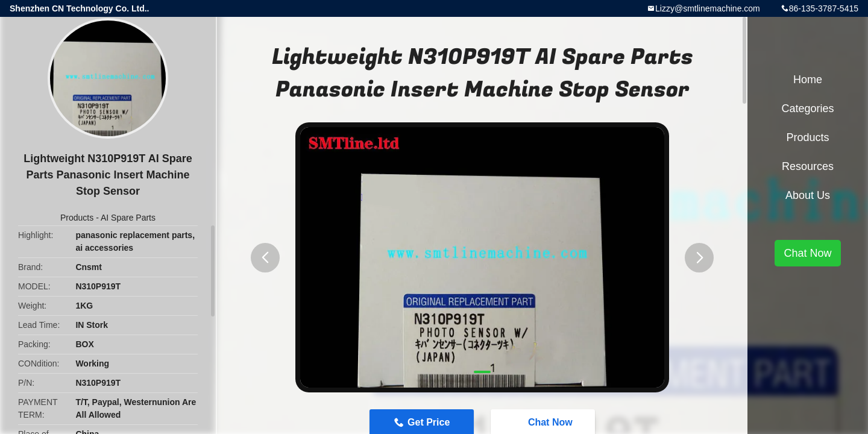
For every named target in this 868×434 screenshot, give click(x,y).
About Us (808, 195)
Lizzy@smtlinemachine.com (708, 8)
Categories (807, 108)
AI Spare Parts (128, 218)
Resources (808, 166)
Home (808, 80)
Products (77, 218)
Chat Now (807, 253)
